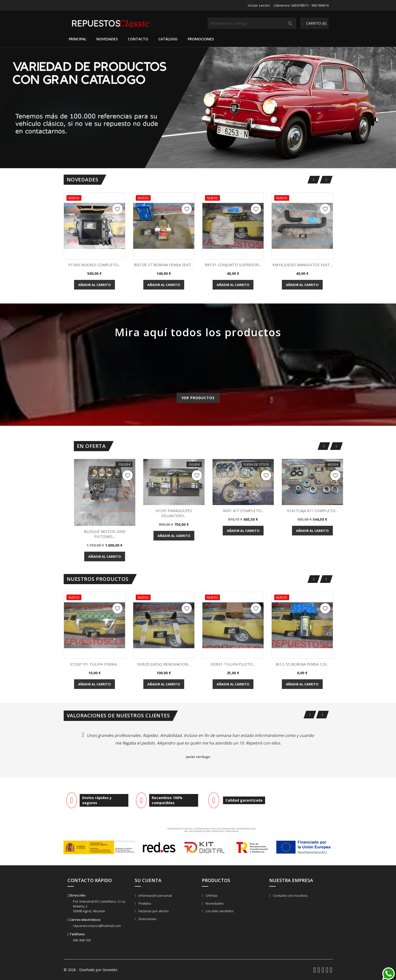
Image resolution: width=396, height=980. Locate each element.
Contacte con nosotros (290, 895)
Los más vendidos (219, 911)
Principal (78, 39)
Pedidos (144, 903)
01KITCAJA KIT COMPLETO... (312, 511)
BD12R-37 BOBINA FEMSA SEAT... (164, 265)
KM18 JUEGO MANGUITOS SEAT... (302, 265)
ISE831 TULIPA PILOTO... (233, 664)
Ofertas (211, 895)
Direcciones (147, 919)
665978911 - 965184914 (310, 5)
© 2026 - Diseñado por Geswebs (91, 970)
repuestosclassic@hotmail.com (97, 926)
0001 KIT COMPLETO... (243, 511)
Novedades (107, 39)
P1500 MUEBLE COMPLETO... (94, 265)
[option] (198, 108)
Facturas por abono (153, 911)
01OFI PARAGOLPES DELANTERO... (174, 513)
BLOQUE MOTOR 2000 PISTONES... (105, 534)
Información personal (155, 895)
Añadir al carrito (94, 285)
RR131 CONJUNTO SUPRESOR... (233, 265)
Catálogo (168, 39)
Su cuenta (148, 880)
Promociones (201, 39)
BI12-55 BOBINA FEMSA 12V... (302, 664)
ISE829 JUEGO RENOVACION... (164, 664)
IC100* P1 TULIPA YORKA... (94, 664)
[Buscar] (252, 23)
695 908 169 (82, 940)
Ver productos (198, 398)
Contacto (138, 39)
